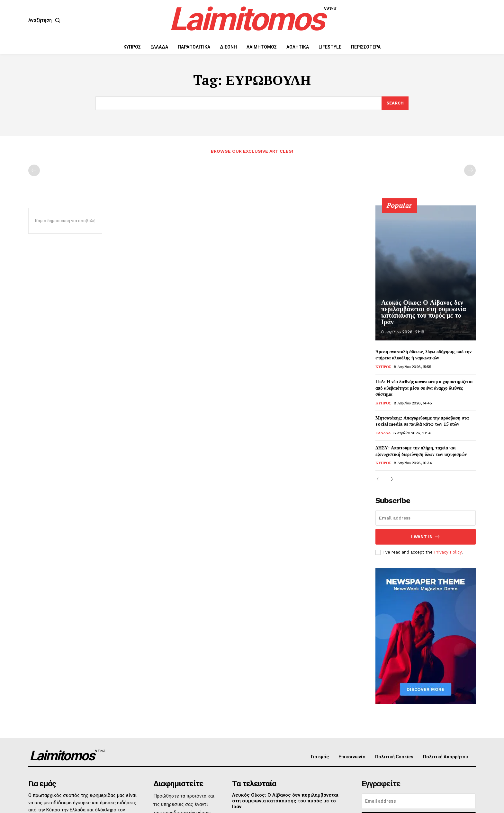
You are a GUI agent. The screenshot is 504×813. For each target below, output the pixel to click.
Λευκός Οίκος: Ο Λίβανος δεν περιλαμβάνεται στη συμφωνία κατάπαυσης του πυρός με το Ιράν (424, 312)
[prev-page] (34, 170)
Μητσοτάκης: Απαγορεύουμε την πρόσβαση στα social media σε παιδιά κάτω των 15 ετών (422, 421)
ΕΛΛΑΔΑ (383, 433)
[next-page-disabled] (470, 170)
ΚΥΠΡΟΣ (383, 367)
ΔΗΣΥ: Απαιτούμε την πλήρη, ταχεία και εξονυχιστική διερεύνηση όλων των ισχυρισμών (421, 451)
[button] (45, 20)
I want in (426, 537)
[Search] (395, 103)
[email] (426, 518)
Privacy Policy (448, 552)
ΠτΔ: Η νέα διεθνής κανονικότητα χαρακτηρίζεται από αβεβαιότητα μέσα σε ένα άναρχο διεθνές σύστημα (424, 388)
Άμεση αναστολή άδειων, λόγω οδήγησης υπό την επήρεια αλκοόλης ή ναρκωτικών (423, 355)
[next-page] (390, 480)
